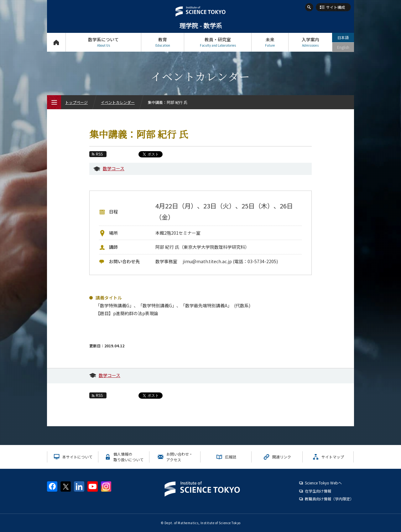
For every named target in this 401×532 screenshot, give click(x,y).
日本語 (343, 37)
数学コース (114, 168)
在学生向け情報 (318, 491)
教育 (163, 42)
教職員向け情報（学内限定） (329, 499)
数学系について (103, 42)
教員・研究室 (218, 42)
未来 (270, 42)
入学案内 (310, 42)
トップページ (56, 42)
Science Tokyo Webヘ (323, 483)
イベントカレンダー (118, 102)
